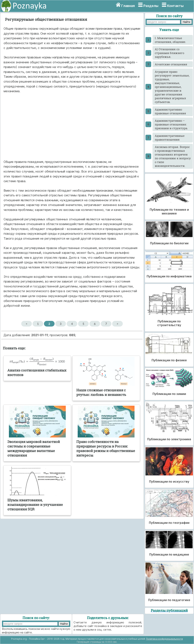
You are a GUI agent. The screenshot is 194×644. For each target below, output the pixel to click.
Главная (128, 6)
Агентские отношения (171, 64)
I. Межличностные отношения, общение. (170, 40)
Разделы (151, 6)
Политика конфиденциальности (164, 639)
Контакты (175, 6)
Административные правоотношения (170, 138)
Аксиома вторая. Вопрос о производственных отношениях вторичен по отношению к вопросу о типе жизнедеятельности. (173, 156)
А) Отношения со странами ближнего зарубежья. (169, 53)
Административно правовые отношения (170, 111)
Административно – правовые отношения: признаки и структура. (171, 124)
